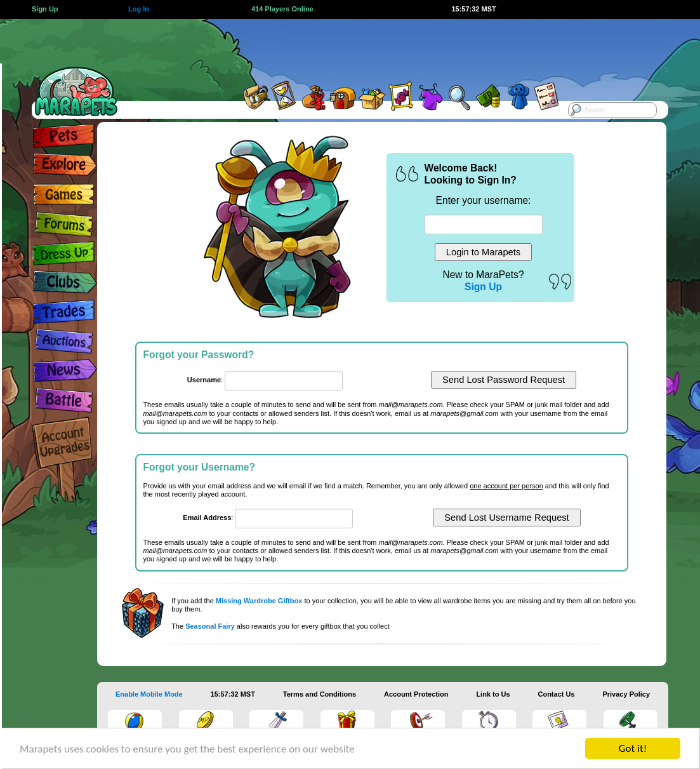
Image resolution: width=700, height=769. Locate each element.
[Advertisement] (336, 48)
